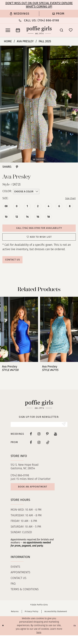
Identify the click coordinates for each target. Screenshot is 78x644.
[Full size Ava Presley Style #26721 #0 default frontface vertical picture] (39, 104)
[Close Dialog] (3, 634)
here (39, 641)
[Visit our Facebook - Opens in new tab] (31, 441)
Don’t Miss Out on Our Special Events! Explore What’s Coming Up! (39, 5)
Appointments (20, 581)
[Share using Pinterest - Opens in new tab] (17, 167)
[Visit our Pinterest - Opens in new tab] (47, 441)
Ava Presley (25, 41)
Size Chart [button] (69, 199)
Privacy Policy (32, 620)
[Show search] (61, 30)
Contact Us (15, 264)
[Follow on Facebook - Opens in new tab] (31, 449)
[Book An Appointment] (18, 30)
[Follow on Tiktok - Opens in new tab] (48, 449)
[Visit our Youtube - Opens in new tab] (56, 441)
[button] (8, 30)
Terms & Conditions (25, 598)
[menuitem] (20, 14)
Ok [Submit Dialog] (74, 634)
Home (8, 41)
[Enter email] (39, 430)
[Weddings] (20, 14)
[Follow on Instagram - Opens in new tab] (39, 449)
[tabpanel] (39, 104)
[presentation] (19, 335)
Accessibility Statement (56, 620)
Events (15, 576)
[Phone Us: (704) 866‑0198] (39, 20)
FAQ (13, 593)
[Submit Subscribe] (63, 431)
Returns (15, 620)
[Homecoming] (59, 14)
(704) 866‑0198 (20, 482)
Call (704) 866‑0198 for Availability (39, 229)
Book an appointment (38, 495)
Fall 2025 (45, 41)
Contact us (18, 587)
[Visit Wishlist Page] (71, 30)
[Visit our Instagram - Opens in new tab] (39, 441)
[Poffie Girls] (39, 30)
